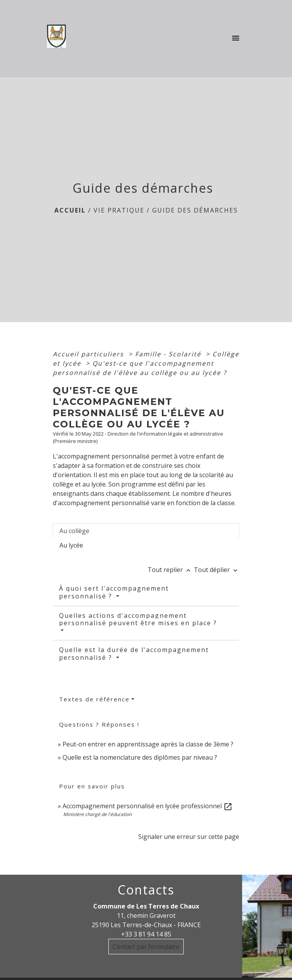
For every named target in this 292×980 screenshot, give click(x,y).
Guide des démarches (195, 210)
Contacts (146, 890)
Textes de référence (94, 699)
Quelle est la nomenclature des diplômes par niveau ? (140, 757)
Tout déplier (216, 570)
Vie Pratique (119, 210)
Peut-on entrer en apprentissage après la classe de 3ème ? (148, 744)
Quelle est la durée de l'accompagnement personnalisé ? (134, 653)
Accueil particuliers (90, 354)
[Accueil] (59, 38)
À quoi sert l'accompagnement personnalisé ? (114, 592)
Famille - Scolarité (169, 354)
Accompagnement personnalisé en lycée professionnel (148, 806)
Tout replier (171, 570)
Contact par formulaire (146, 947)
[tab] (146, 531)
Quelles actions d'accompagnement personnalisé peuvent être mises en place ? (138, 619)
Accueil (70, 210)
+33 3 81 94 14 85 (146, 934)
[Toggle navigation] (236, 38)
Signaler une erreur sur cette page (189, 837)
